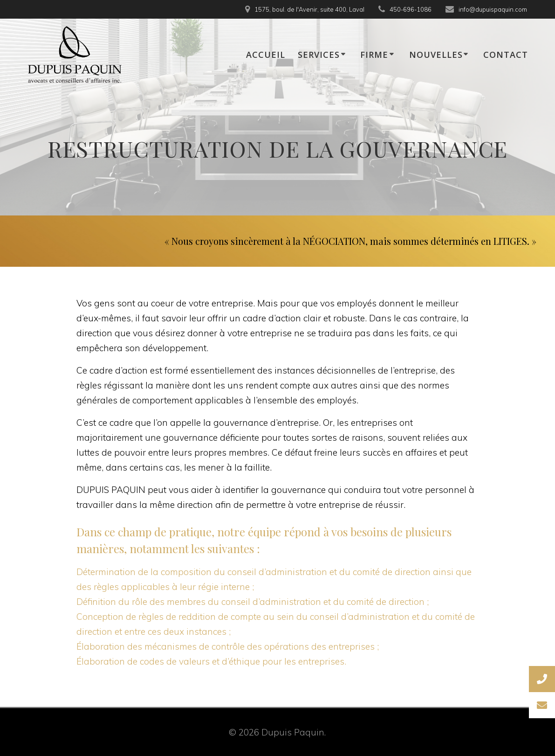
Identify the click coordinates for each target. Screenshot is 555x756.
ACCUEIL (266, 55)
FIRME (374, 55)
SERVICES (319, 55)
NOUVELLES (436, 55)
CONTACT (506, 55)
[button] (542, 705)
